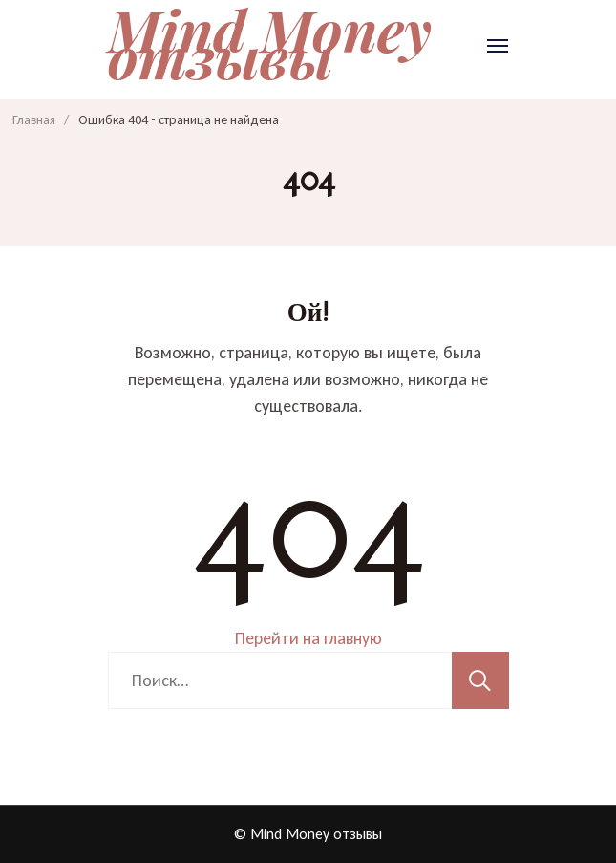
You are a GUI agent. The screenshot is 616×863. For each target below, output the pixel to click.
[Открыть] (498, 46)
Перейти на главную (308, 638)
